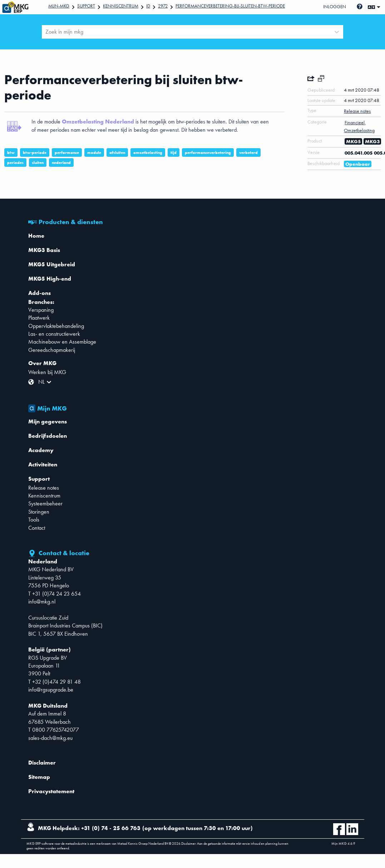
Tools (34, 520)
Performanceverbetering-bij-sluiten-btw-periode (230, 6)
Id (148, 6)
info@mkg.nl (42, 602)
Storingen (39, 512)
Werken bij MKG (47, 372)
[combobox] (46, 32)
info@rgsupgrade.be (51, 690)
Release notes (44, 488)
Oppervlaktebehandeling (56, 326)
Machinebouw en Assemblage (62, 342)
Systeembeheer (45, 503)
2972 (163, 6)
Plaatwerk (39, 318)
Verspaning (41, 310)
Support (86, 6)
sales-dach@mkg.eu (50, 738)
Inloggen (335, 7)
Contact (37, 528)
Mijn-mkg (59, 6)
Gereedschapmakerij (52, 350)
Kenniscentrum (121, 6)
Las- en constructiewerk (54, 334)
